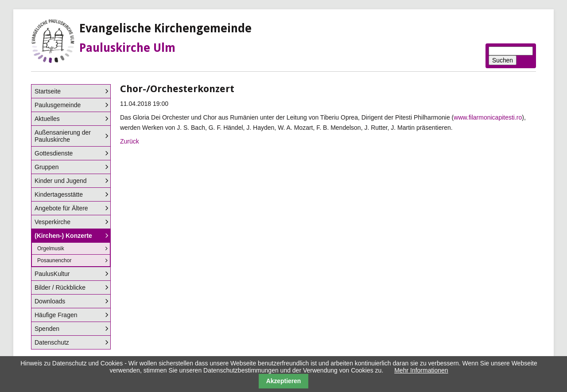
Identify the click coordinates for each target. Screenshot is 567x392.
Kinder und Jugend (61, 181)
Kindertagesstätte (59, 194)
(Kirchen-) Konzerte (63, 236)
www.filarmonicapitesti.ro (488, 117)
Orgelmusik (51, 248)
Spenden (47, 329)
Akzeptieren (284, 381)
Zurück (130, 141)
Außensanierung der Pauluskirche (63, 136)
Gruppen (47, 167)
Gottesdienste (54, 153)
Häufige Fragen (56, 315)
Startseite (48, 91)
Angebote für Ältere (61, 208)
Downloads (50, 301)
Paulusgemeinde (58, 105)
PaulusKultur (52, 274)
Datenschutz (52, 342)
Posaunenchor (54, 260)
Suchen (503, 60)
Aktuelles (47, 119)
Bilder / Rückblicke (60, 287)
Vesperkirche (52, 222)
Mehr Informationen (421, 370)
